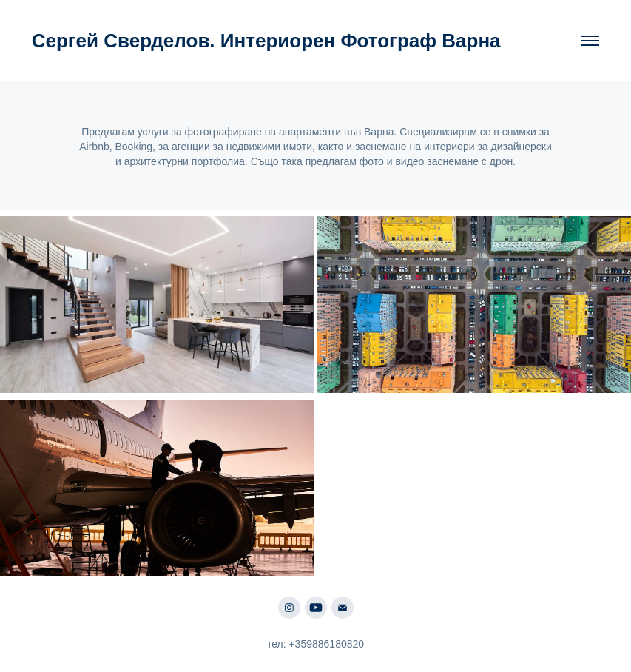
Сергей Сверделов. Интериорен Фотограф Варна (266, 41)
